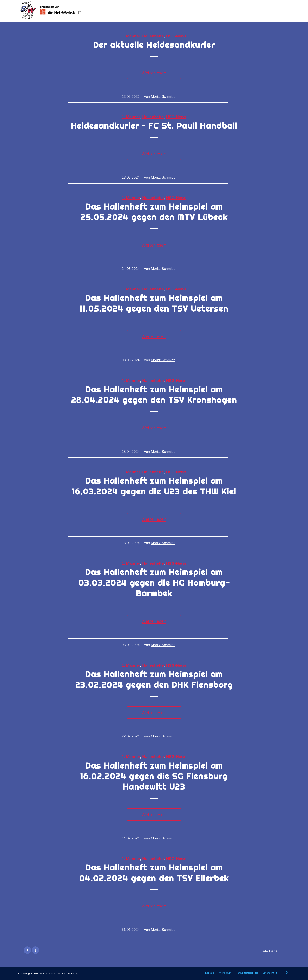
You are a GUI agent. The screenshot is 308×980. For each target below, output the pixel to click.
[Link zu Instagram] (286, 973)
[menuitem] (284, 11)
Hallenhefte (153, 36)
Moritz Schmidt (163, 97)
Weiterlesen (154, 73)
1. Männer (131, 36)
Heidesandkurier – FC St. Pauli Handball (154, 126)
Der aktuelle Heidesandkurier (154, 45)
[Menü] (284, 11)
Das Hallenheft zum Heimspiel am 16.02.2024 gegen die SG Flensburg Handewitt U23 (154, 776)
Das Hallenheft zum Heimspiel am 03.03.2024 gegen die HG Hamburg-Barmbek (154, 583)
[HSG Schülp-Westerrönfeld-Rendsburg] (50, 11)
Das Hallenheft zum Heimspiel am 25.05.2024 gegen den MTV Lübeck (154, 212)
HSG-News (176, 36)
